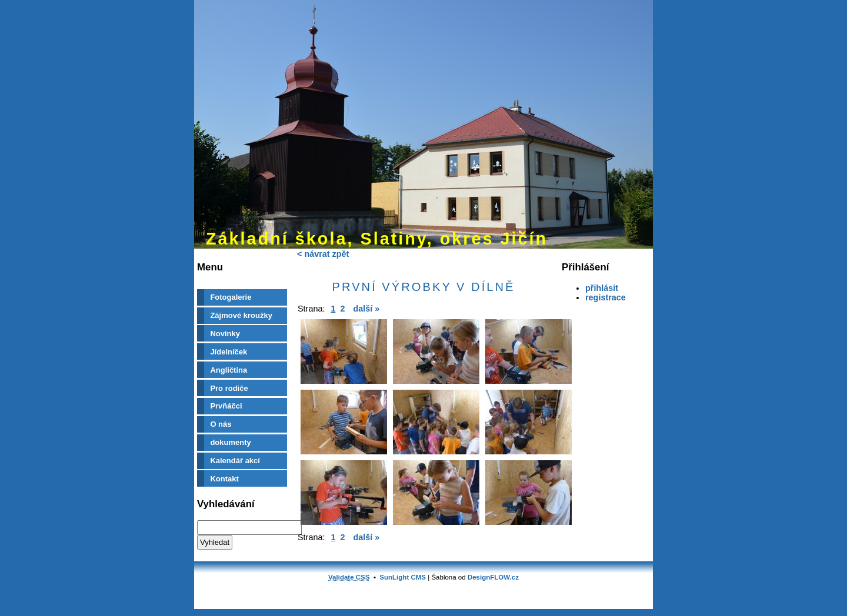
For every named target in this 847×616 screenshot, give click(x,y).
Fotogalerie (231, 297)
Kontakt (224, 479)
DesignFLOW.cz (493, 577)
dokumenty (230, 442)
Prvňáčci (226, 406)
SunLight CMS (403, 577)
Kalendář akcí (235, 461)
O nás (221, 424)
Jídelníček (229, 352)
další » (366, 309)
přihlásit (602, 288)
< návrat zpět (323, 254)
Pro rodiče (229, 388)
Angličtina (229, 370)
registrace (606, 297)
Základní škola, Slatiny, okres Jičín (377, 239)
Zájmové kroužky (241, 315)
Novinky (225, 334)
